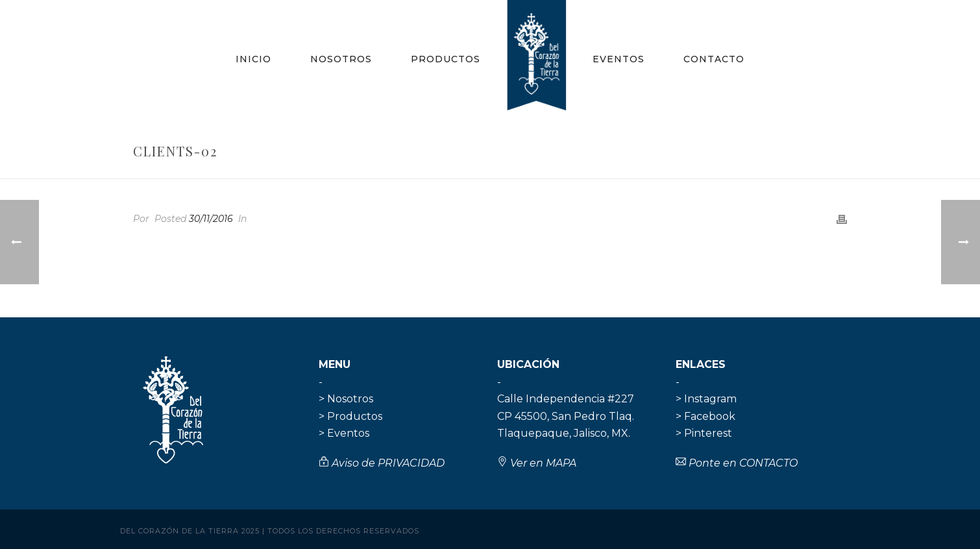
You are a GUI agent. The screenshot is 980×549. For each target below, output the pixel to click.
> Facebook (705, 416)
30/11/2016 (211, 219)
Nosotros (341, 59)
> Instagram (706, 399)
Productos (446, 59)
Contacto (714, 59)
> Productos (350, 416)
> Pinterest (704, 433)
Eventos (619, 59)
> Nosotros (346, 399)
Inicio (253, 59)
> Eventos (344, 433)
